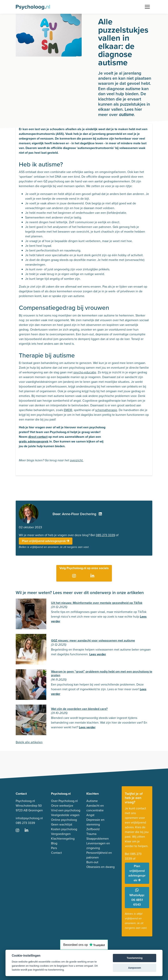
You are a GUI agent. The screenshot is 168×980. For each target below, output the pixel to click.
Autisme (92, 801)
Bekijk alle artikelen (29, 742)
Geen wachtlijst (62, 824)
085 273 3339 (105, 535)
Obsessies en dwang (100, 867)
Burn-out (92, 862)
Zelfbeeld (93, 829)
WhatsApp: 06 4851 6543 (137, 897)
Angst (90, 815)
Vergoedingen (61, 834)
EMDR (68, 410)
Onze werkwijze (62, 806)
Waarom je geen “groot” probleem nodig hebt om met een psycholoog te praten (102, 673)
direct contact (38, 437)
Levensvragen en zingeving (98, 846)
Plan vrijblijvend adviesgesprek (46, 541)
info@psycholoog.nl (29, 818)
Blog (54, 843)
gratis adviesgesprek (34, 441)
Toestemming (135, 958)
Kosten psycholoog (64, 829)
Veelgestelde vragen (65, 815)
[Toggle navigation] (147, 7)
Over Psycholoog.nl (64, 801)
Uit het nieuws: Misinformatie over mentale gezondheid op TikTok (97, 603)
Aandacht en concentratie (95, 808)
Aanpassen (135, 968)
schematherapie (106, 410)
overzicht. (77, 460)
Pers (54, 848)
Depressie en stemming (95, 822)
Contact (56, 853)
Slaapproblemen (98, 839)
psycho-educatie (85, 372)
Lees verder (98, 654)
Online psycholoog (64, 820)
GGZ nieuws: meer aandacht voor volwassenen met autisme (93, 640)
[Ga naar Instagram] (75, 576)
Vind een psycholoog (66, 810)
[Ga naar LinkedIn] (93, 576)
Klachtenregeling (63, 839)
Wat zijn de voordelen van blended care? (79, 709)
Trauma (91, 834)
